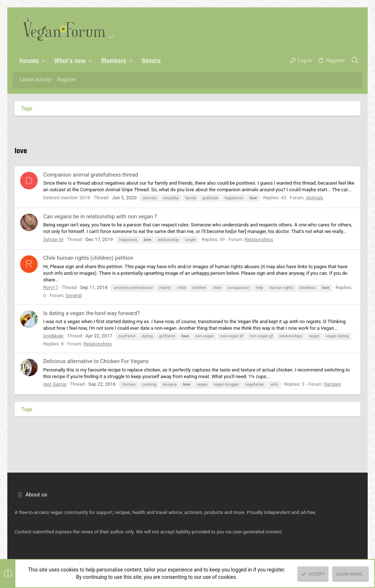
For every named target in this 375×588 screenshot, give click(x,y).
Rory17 (51, 287)
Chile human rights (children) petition (88, 258)
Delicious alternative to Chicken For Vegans (96, 361)
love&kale (53, 336)
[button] (44, 61)
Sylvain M (53, 239)
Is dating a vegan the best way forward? (91, 313)
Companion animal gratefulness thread (91, 175)
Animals (314, 198)
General (74, 295)
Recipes (333, 384)
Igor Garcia (55, 384)
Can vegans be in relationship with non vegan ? (100, 217)
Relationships (259, 239)
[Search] (355, 61)
